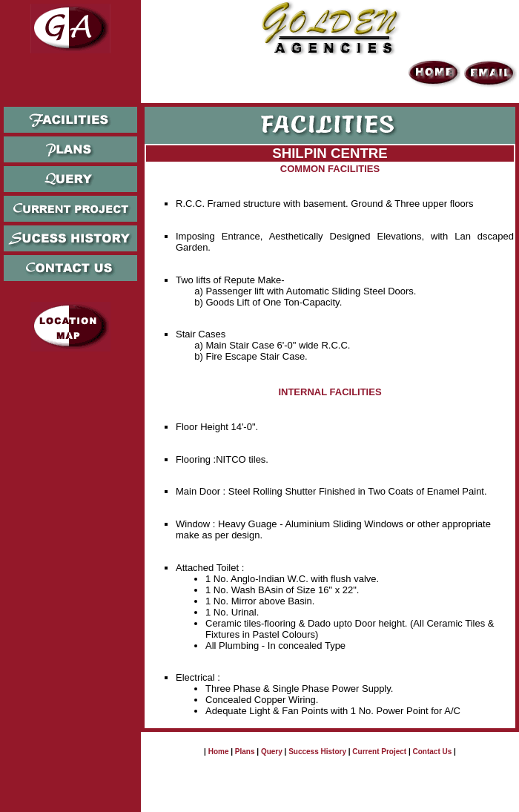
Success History (317, 752)
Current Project (379, 752)
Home (219, 752)
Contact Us (433, 752)
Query (272, 752)
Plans (245, 752)
